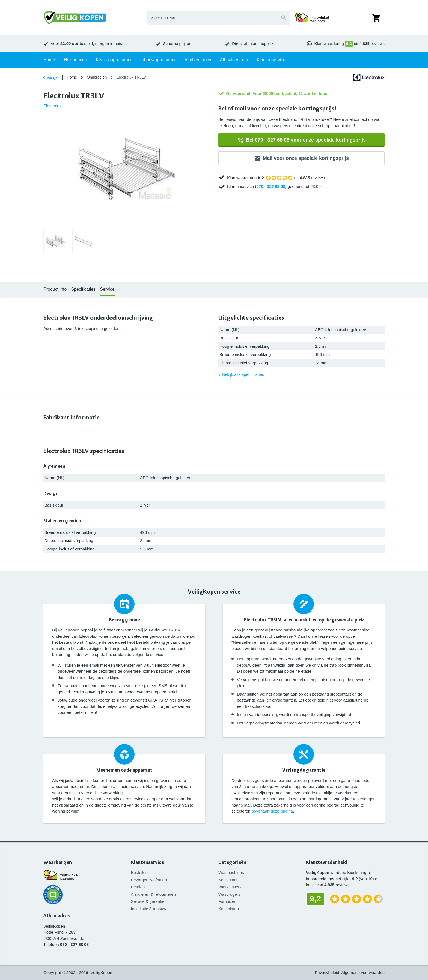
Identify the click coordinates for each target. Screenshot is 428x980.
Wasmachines (231, 872)
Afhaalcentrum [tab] (234, 60)
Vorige (49, 77)
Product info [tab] (55, 289)
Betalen (138, 887)
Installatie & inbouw (149, 909)
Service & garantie (148, 901)
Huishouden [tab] (75, 60)
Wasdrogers (229, 894)
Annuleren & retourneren (153, 894)
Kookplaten (229, 909)
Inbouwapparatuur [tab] (158, 60)
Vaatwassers (230, 887)
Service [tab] (107, 289)
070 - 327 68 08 (271, 186)
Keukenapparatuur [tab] (114, 60)
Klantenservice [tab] (271, 60)
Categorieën (232, 862)
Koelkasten (228, 880)
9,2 (349, 44)
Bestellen (139, 872)
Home (72, 77)
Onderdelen (97, 77)
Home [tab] (49, 60)
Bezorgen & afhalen (149, 880)
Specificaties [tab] (83, 289)
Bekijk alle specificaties (240, 375)
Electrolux (52, 106)
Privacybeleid (327, 972)
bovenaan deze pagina (272, 811)
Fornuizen (228, 901)
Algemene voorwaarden (363, 972)
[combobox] (219, 18)
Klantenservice (147, 862)
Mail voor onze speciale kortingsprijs (301, 158)
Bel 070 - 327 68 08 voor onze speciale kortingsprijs (301, 140)
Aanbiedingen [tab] (198, 60)
